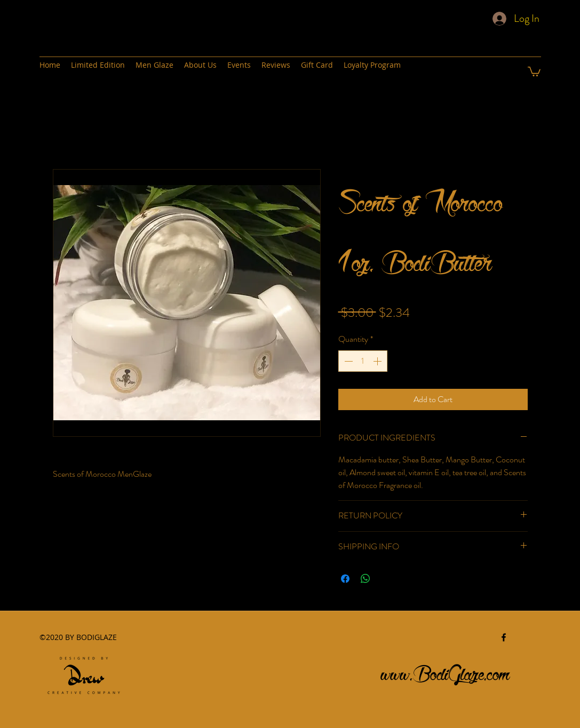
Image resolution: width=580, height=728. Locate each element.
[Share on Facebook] (345, 579)
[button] (534, 71)
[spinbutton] (363, 361)
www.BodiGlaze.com (446, 671)
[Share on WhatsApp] (366, 579)
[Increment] (378, 361)
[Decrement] (347, 361)
